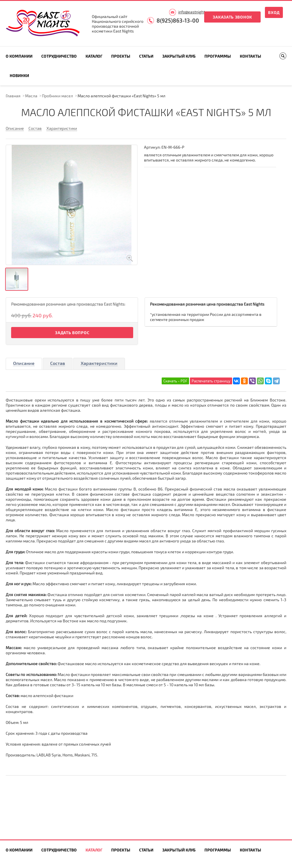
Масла (31, 96)
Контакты (251, 56)
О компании (19, 56)
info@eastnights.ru (195, 12)
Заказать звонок (232, 17)
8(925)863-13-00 (178, 20)
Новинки (19, 75)
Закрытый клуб (179, 56)
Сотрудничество (59, 56)
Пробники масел (57, 96)
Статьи (146, 56)
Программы (218, 56)
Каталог (94, 56)
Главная (13, 96)
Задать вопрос (72, 333)
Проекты (121, 56)
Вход (274, 12)
